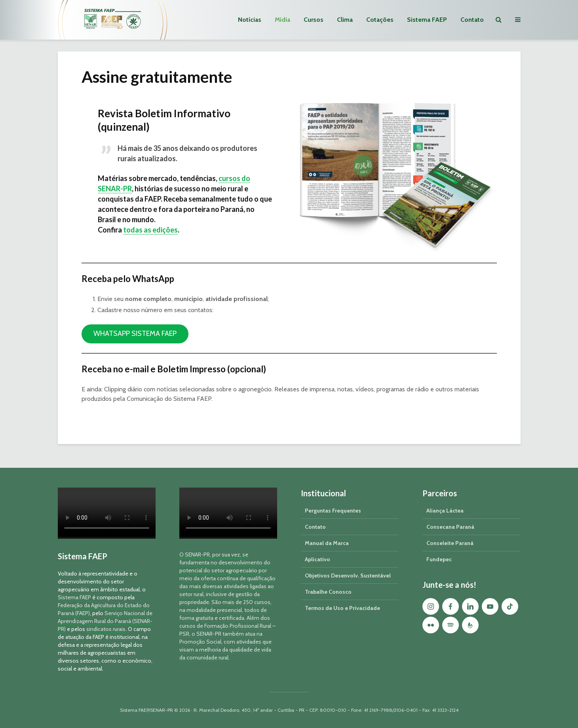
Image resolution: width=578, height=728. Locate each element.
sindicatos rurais (106, 629)
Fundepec (439, 559)
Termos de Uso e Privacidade (342, 608)
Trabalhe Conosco (328, 592)
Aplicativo (318, 559)
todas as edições (150, 230)
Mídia (282, 20)
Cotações (380, 20)
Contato (472, 20)
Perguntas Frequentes (333, 511)
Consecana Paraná (450, 527)
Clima (345, 20)
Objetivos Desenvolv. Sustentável (348, 576)
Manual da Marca (327, 543)
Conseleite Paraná (450, 543)
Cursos (314, 20)
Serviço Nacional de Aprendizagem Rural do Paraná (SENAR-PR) (105, 621)
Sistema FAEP (427, 20)
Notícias (250, 20)
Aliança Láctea (445, 511)
